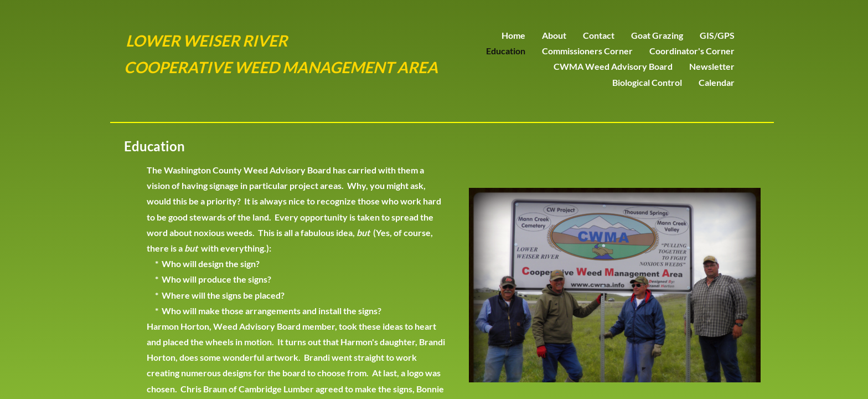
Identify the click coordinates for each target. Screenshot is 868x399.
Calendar (717, 82)
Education (506, 51)
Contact (599, 35)
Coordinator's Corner (692, 51)
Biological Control (647, 82)
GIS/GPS (717, 35)
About (554, 35)
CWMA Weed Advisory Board (613, 66)
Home (513, 35)
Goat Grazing (657, 35)
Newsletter (712, 66)
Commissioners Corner (587, 51)
